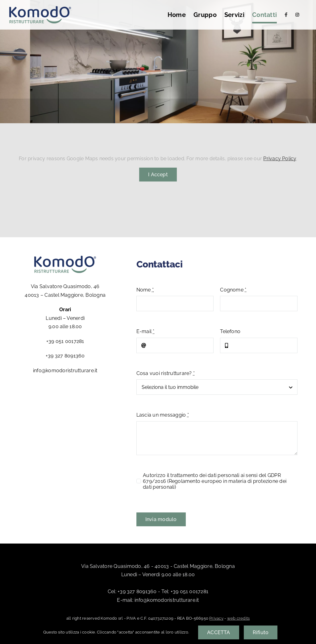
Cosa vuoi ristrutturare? (166, 373)
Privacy (216, 618)
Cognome (233, 290)
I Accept (158, 175)
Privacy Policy (280, 159)
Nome (145, 290)
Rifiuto (261, 632)
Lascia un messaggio (163, 415)
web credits (239, 618)
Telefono (230, 331)
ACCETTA (219, 632)
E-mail (146, 331)
